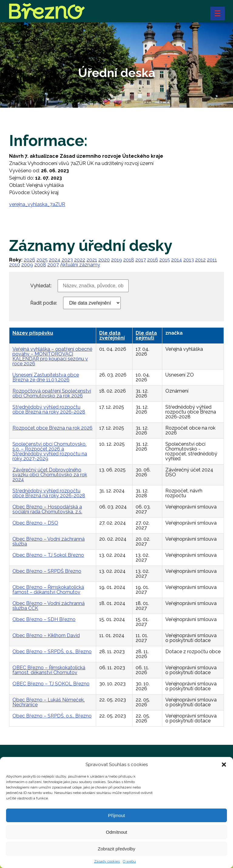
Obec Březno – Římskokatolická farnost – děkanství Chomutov (48, 590)
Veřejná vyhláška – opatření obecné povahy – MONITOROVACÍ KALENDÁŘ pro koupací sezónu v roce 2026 (52, 356)
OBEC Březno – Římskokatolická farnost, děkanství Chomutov (49, 670)
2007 (53, 265)
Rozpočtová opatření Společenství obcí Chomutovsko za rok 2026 (52, 393)
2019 (116, 260)
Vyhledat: (41, 286)
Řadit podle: (44, 303)
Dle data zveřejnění (112, 335)
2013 (189, 260)
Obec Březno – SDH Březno (44, 619)
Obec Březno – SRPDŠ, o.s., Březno (52, 652)
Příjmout (116, 822)
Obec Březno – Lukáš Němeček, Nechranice (49, 702)
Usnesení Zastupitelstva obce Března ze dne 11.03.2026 (46, 377)
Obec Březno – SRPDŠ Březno (47, 571)
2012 (200, 260)
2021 (92, 260)
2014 (177, 260)
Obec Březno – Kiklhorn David (46, 635)
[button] (224, 772)
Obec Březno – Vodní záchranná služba (49, 541)
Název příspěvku (33, 333)
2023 (67, 260)
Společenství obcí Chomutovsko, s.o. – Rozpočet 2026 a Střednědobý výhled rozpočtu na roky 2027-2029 (50, 451)
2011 (212, 260)
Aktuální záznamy (80, 265)
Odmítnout (116, 839)
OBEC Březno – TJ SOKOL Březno (51, 684)
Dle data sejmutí (146, 335)
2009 (27, 265)
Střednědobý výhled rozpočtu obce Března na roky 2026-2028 (49, 409)
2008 (40, 265)
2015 (165, 260)
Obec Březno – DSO (35, 523)
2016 (153, 260)
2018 (129, 260)
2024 (55, 260)
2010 (15, 265)
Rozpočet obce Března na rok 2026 (52, 428)
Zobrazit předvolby (116, 856)
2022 (80, 260)
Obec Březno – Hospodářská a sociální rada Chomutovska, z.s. (47, 509)
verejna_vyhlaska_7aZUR (37, 204)
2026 (29, 260)
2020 (104, 260)
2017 (141, 260)
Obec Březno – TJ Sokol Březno (48, 555)
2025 (42, 260)
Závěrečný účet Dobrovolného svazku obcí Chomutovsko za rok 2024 (50, 475)
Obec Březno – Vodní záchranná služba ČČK (49, 606)
